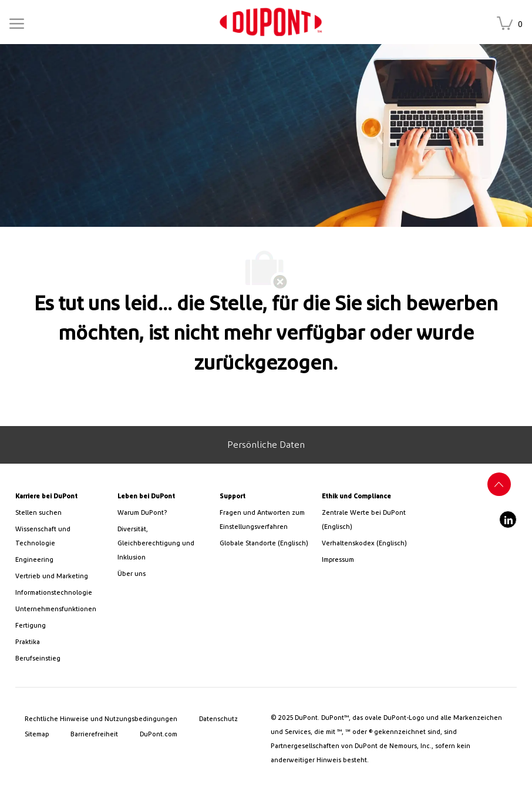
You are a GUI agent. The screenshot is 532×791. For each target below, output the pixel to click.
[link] (271, 22)
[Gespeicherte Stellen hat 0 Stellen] (512, 24)
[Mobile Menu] (17, 22)
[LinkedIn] (508, 519)
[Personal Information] (266, 445)
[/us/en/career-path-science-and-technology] (62, 537)
